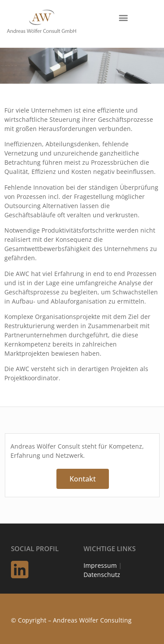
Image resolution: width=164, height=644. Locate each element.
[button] (123, 17)
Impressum (100, 565)
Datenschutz (102, 575)
